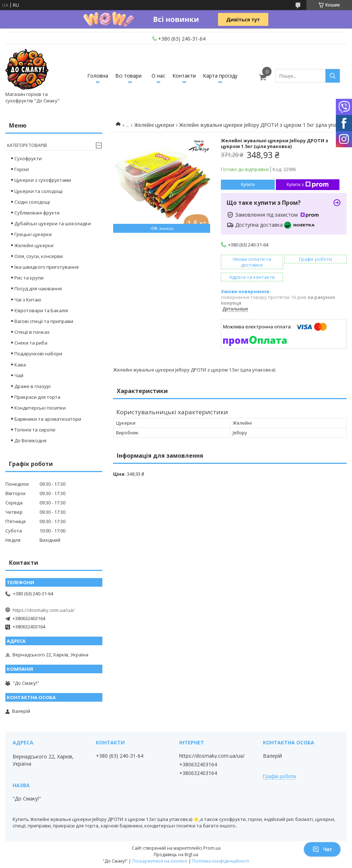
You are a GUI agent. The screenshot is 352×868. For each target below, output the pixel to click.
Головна (98, 76)
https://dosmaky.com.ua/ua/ (44, 610)
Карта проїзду (220, 76)
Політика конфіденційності (221, 861)
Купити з (308, 185)
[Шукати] (333, 76)
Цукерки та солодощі (38, 191)
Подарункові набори (38, 354)
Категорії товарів (27, 145)
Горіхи (22, 169)
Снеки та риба (31, 343)
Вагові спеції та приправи (44, 321)
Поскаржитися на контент (160, 861)
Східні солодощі (32, 202)
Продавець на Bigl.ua (176, 855)
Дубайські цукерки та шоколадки (53, 223)
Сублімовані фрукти (37, 213)
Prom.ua (212, 848)
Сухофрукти (28, 158)
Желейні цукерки (154, 125)
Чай (19, 375)
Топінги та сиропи (35, 430)
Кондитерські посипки (40, 408)
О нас (158, 76)
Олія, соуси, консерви (39, 256)
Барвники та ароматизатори (48, 419)
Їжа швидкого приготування (47, 267)
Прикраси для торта (37, 397)
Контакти (184, 76)
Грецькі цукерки (33, 234)
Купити (248, 185)
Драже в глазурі (33, 386)
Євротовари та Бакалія (41, 310)
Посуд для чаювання (38, 288)
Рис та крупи (29, 278)
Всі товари (128, 76)
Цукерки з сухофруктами (43, 180)
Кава (20, 365)
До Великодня (30, 440)
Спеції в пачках (32, 332)
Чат (322, 849)
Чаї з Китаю (28, 300)
